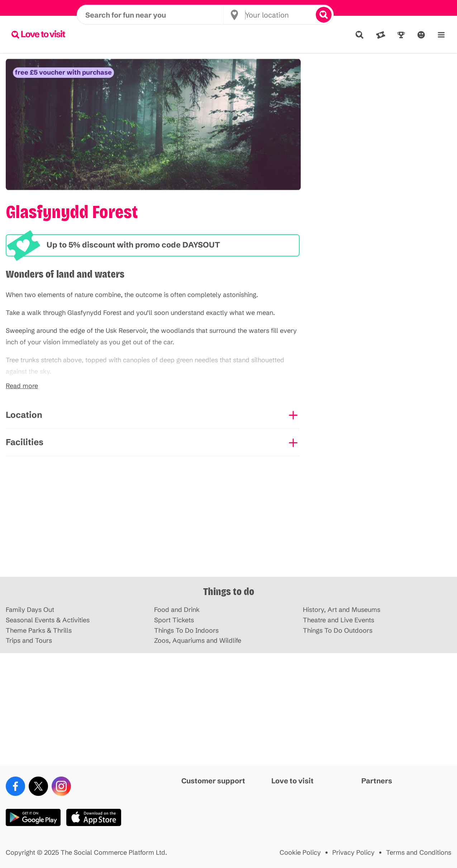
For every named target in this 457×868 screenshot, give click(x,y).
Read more (22, 386)
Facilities (25, 442)
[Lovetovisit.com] (38, 34)
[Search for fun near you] (154, 34)
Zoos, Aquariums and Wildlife (198, 641)
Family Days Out (30, 610)
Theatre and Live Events (339, 620)
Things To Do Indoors (186, 631)
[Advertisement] (229, 521)
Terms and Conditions (419, 853)
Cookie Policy (300, 853)
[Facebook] (15, 786)
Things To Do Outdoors (338, 631)
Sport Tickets (174, 620)
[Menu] (441, 35)
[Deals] (381, 35)
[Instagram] (61, 786)
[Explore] (360, 35)
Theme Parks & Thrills (39, 631)
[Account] (421, 35)
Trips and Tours (29, 641)
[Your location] (272, 34)
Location (24, 415)
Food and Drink (177, 610)
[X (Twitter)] (38, 786)
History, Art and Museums (342, 610)
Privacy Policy (353, 853)
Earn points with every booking (229, 8)
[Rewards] (401, 35)
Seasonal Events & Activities (48, 620)
